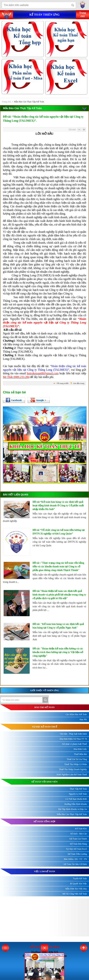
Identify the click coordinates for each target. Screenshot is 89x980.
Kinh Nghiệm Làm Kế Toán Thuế (72, 774)
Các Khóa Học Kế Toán (76, 714)
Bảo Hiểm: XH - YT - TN (75, 859)
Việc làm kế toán (45, 871)
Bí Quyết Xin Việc (78, 884)
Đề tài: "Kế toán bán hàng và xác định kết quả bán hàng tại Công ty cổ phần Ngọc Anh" (58, 626)
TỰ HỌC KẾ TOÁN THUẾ (44, 727)
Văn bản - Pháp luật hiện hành (73, 734)
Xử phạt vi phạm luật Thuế (74, 744)
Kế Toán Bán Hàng (78, 844)
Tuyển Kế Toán (80, 879)
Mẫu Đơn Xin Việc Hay (76, 889)
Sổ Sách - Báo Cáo (79, 834)
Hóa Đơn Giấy (80, 749)
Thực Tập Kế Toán (78, 789)
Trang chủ (6, 102)
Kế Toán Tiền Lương (77, 854)
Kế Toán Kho (81, 829)
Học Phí (83, 719)
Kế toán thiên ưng (44, 15)
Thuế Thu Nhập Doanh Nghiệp (73, 769)
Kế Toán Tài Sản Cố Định (75, 864)
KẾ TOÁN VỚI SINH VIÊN (44, 782)
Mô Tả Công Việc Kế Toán (75, 894)
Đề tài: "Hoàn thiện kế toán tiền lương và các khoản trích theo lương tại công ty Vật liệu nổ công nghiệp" (58, 652)
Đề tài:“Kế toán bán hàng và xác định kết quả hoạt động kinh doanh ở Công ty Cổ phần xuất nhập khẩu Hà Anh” (58, 506)
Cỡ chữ (72, 130)
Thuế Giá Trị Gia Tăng (77, 759)
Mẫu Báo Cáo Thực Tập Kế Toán (29, 102)
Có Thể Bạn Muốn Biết (76, 799)
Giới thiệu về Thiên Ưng (44, 690)
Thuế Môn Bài (80, 754)
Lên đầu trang (79, 383)
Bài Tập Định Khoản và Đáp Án (73, 809)
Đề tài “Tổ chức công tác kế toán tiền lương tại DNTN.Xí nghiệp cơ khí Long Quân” (59, 532)
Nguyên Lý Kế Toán (78, 794)
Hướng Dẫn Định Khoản (76, 804)
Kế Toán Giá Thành (78, 839)
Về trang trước (63, 383)
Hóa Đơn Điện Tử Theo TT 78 (73, 739)
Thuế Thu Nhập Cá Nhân (76, 764)
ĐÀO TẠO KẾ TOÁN (44, 707)
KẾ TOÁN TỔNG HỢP (44, 822)
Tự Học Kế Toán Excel (76, 849)
